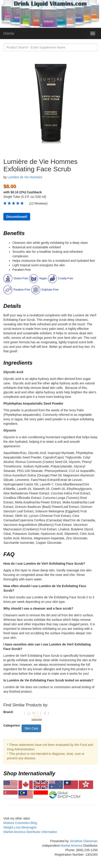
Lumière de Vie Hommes (25, 177)
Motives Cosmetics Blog (20, 823)
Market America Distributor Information (30, 832)
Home (9, 33)
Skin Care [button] (31, 728)
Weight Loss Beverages (20, 827)
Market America (71, 846)
